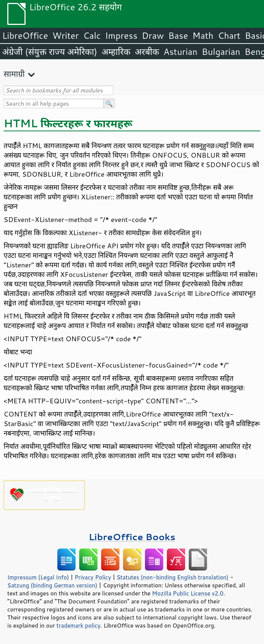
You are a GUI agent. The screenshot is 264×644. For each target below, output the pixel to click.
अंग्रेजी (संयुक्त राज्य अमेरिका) (50, 52)
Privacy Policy (93, 577)
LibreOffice (25, 35)
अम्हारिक (116, 52)
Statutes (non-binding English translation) (172, 577)
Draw (153, 35)
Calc (92, 35)
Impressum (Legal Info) (38, 577)
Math (203, 35)
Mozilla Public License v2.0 (188, 593)
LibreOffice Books (132, 537)
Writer (65, 35)
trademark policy (79, 625)
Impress (121, 35)
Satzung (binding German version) (52, 585)
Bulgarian (221, 52)
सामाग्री (14, 74)
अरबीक (147, 52)
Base (178, 35)
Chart (229, 35)
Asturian (181, 52)
